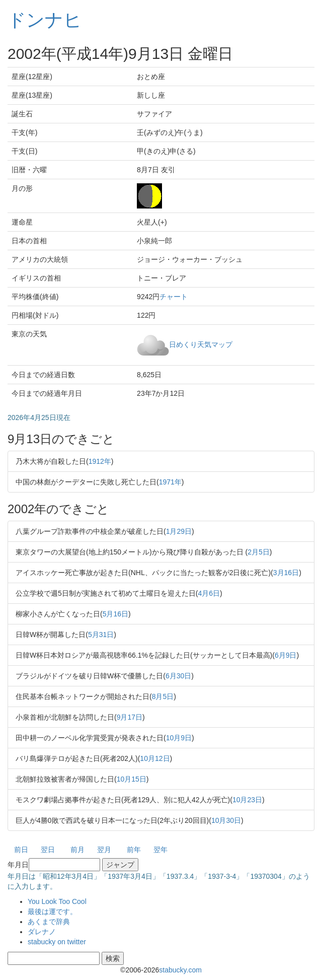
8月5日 (163, 696)
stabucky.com (180, 970)
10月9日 (179, 738)
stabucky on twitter (57, 942)
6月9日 (286, 655)
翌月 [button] (104, 850)
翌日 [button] (48, 850)
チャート (174, 297)
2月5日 (259, 552)
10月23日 (247, 800)
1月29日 (179, 531)
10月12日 (155, 758)
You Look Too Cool (57, 901)
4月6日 (209, 593)
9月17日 (130, 717)
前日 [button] (21, 850)
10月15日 (132, 779)
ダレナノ (42, 932)
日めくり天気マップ (201, 344)
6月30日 (178, 676)
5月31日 (101, 635)
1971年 (170, 482)
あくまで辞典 (49, 922)
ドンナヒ (45, 20)
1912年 (100, 461)
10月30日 (226, 820)
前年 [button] (134, 850)
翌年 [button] (160, 850)
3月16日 (286, 573)
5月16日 (115, 614)
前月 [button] (77, 850)
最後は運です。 (52, 912)
